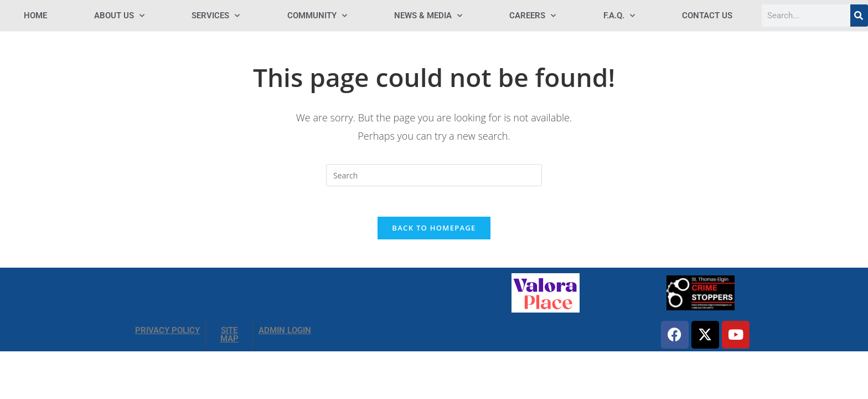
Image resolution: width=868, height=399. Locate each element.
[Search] (859, 16)
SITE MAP (229, 338)
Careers (533, 16)
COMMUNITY (317, 16)
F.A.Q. (619, 16)
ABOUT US (119, 16)
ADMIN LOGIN (285, 334)
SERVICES (216, 16)
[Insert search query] (434, 175)
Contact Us (707, 16)
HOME (35, 16)
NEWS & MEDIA (428, 16)
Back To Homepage (434, 231)
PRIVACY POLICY (167, 334)
